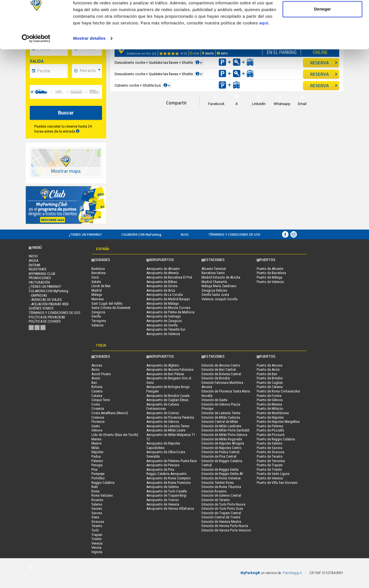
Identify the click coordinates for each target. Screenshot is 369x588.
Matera (96, 439)
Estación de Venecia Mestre (221, 522)
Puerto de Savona (270, 448)
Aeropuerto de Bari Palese (165, 374)
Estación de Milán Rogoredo (222, 439)
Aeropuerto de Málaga (162, 303)
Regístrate (38, 269)
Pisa (94, 469)
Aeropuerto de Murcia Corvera (168, 308)
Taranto (97, 526)
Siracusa (98, 522)
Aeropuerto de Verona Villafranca (170, 508)
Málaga (97, 295)
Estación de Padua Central (220, 452)
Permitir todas (323, 15)
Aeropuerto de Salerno (163, 487)
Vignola (97, 552)
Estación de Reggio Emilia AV (222, 474)
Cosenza (98, 408)
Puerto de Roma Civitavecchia (278, 391)
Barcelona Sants (213, 273)
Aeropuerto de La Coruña (165, 295)
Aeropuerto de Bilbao (162, 282)
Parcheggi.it (292, 573)
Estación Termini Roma (218, 483)
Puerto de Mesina (269, 404)
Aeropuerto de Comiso (163, 413)
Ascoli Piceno (101, 374)
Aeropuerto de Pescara (163, 465)
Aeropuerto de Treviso (163, 500)
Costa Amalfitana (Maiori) (110, 413)
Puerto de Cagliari (270, 383)
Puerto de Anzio (268, 369)
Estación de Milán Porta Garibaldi (225, 430)
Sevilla (96, 316)
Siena (95, 517)
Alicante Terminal (214, 269)
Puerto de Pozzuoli (271, 435)
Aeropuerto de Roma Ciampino (168, 478)
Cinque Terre (101, 400)
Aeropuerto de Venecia (163, 504)
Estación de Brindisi (216, 378)
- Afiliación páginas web (49, 304)
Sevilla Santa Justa (215, 295)
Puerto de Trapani (270, 465)
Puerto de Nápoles (270, 417)
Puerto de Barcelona (271, 273)
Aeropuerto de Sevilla (162, 325)
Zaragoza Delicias (214, 290)
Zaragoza (98, 312)
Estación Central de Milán (220, 422)
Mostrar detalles (89, 62)
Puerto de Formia (269, 396)
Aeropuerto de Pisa (160, 469)
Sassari (97, 508)
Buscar (66, 113)
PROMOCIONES (40, 278)
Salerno (97, 504)
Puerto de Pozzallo (270, 430)
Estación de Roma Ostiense (221, 478)
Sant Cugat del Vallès (107, 303)
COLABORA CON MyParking (141, 234)
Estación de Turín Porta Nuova (223, 504)
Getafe (96, 282)
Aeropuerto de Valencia (163, 334)
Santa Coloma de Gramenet (111, 308)
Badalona (98, 269)
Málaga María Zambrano (219, 286)
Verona (96, 547)
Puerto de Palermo (270, 426)
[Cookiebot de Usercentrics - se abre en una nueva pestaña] (36, 62)
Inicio (33, 256)
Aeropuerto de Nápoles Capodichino (163, 446)
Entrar (35, 265)
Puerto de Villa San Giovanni (277, 483)
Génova (97, 430)
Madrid (97, 290)
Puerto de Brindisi (270, 378)
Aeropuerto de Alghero (163, 365)
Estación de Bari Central (219, 369)
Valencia (97, 325)
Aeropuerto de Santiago (164, 316)
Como (96, 404)
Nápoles (97, 452)
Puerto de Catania (270, 387)
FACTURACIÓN (39, 282)
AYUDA (33, 261)
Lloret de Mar (101, 286)
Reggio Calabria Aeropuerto (167, 474)
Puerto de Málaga (270, 277)
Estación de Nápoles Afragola (223, 443)
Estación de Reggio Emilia (220, 469)
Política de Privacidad (47, 317)
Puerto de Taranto (270, 456)
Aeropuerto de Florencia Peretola (170, 417)
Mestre (96, 443)
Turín (95, 530)
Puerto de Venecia (270, 478)
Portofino (98, 478)
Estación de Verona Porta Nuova (225, 526)
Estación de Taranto (216, 500)
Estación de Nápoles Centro (222, 448)
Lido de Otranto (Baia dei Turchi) (115, 435)
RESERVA (324, 74)
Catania (97, 396)
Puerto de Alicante (270, 269)
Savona (97, 513)
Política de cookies (45, 321)
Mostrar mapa (66, 171)
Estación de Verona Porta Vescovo (226, 530)
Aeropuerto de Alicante (163, 269)
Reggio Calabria (103, 483)
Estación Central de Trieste (221, 517)
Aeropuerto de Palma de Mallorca (170, 312)
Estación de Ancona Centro (221, 365)
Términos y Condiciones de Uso (234, 234)
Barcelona (99, 273)
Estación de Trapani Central (221, 513)
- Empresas (38, 295)
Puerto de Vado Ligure (273, 474)
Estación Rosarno (214, 491)
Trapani (97, 535)
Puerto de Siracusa (270, 452)
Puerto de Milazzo (270, 408)
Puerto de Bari (267, 374)
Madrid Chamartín (214, 282)
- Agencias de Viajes (45, 300)
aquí (264, 47)
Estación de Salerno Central (221, 495)
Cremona (98, 417)
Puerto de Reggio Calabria (276, 439)
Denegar (322, 33)
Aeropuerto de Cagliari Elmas (167, 400)
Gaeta (96, 426)
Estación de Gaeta (214, 400)
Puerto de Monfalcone (273, 413)
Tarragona (99, 321)
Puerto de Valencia (270, 282)
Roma (95, 491)
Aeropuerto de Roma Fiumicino (169, 483)
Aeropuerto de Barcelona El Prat (169, 277)
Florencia (98, 422)
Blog (185, 234)
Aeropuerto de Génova (163, 422)
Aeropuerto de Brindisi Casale (168, 396)
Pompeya (98, 474)
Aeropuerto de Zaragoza (164, 321)
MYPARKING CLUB (42, 274)
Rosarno (97, 500)
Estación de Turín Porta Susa (222, 508)
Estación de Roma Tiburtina (221, 487)
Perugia (97, 465)
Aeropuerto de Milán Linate (166, 430)
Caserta (97, 391)
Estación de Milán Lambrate (221, 426)
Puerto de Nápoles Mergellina (278, 422)
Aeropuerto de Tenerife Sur (166, 329)
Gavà (95, 277)
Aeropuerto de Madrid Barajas (168, 299)
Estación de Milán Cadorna (221, 417)
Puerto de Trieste (269, 469)
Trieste (96, 539)
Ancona (97, 365)
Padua (96, 456)
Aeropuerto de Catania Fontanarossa (163, 407)
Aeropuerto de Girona (162, 286)
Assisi (96, 378)
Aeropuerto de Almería (162, 273)
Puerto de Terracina (271, 461)
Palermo (97, 461)
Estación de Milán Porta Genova (224, 435)
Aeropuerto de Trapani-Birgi (166, 495)
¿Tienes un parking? (85, 234)
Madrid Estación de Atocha (221, 277)
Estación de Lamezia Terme (221, 413)
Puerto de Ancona (270, 365)
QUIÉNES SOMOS (41, 308)
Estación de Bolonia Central (221, 374)
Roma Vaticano (102, 495)
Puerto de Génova (270, 400)
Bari (94, 383)
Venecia (97, 543)
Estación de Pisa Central (219, 456)
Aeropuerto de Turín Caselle (167, 491)
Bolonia (97, 387)
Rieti (95, 487)
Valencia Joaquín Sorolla (219, 299)
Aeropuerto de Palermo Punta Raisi (172, 461)
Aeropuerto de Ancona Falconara (170, 369)
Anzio (95, 369)
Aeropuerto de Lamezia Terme (168, 426)
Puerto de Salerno (270, 443)
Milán (95, 448)
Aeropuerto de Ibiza (161, 290)
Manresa (98, 299)
